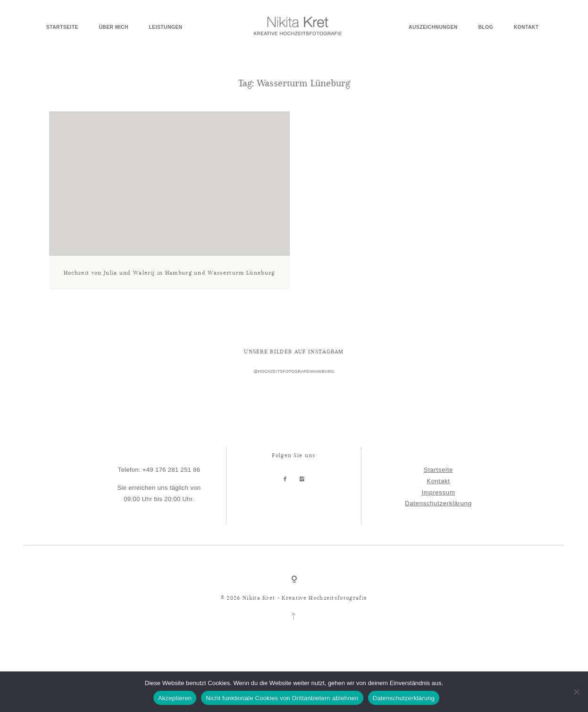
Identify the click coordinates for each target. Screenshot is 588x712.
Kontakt (526, 27)
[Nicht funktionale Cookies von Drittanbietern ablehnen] (576, 692)
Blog (486, 27)
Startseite (62, 27)
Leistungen (166, 27)
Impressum (438, 508)
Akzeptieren (175, 698)
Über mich (113, 27)
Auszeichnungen (433, 27)
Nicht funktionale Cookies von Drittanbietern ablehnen (282, 698)
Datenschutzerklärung (438, 519)
